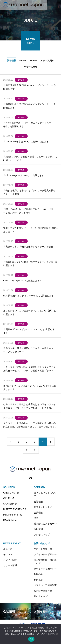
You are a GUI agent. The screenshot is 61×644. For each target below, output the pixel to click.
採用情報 (38, 529)
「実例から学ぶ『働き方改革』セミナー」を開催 (28, 247)
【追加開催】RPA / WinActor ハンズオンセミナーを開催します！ (30, 88)
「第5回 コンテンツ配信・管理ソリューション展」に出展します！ (30, 264)
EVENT (33, 61)
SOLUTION (9, 487)
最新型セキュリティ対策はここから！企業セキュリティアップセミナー (29, 351)
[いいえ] (57, 634)
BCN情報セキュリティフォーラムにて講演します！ (30, 296)
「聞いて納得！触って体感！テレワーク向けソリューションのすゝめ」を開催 (29, 212)
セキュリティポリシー (45, 569)
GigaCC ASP (11, 493)
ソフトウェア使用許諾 (45, 585)
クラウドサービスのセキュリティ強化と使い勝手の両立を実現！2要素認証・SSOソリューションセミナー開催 (30, 426)
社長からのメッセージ (45, 524)
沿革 (36, 518)
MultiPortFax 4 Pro (13, 515)
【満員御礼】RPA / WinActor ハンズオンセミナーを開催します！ (30, 106)
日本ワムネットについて (45, 494)
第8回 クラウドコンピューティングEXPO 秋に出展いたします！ (30, 230)
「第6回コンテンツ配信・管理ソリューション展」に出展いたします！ (30, 159)
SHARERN (10, 504)
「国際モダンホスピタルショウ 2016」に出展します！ (29, 332)
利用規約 (38, 580)
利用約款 (38, 574)
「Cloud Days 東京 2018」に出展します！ (25, 176)
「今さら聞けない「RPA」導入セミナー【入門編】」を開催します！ (27, 125)
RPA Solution (10, 520)
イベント (8, 554)
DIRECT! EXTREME (15, 509)
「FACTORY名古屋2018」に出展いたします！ (27, 142)
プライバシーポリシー (45, 554)
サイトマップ (41, 596)
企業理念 (38, 513)
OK (31, 639)
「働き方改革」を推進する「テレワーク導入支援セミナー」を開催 (29, 193)
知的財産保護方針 (43, 591)
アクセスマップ (42, 535)
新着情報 (12, 61)
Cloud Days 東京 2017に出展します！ (23, 281)
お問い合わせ (42, 543)
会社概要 (38, 502)
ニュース (8, 549)
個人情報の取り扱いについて (45, 562)
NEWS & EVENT (12, 543)
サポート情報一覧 (43, 549)
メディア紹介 (47, 61)
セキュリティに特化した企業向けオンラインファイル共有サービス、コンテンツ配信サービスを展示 (29, 407)
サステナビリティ (43, 507)
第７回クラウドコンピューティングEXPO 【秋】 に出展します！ (30, 313)
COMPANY (40, 487)
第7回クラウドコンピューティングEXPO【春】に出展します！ (30, 388)
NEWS (23, 61)
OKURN (9, 498)
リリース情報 (31, 68)
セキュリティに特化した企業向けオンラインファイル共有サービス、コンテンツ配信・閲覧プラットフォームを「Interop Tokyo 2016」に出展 (29, 370)
